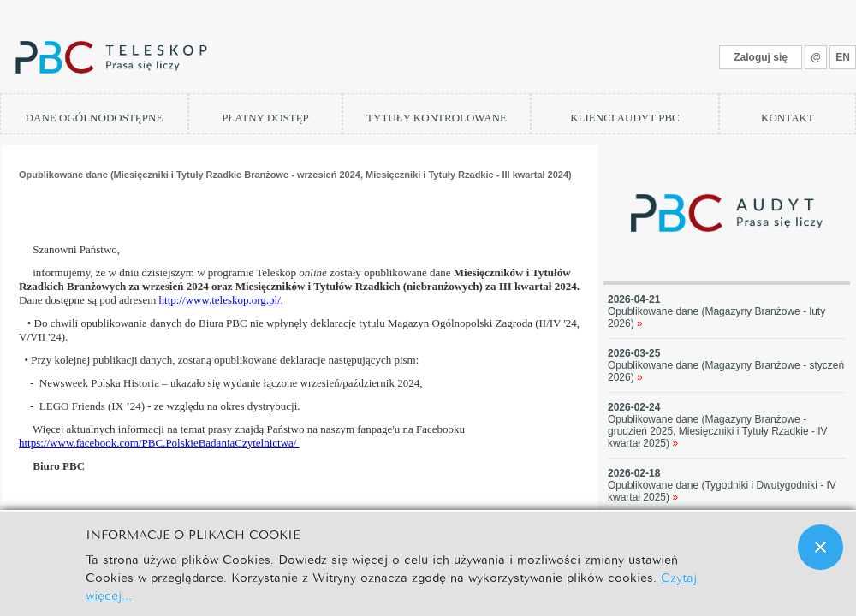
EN (843, 57)
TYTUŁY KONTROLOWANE (437, 118)
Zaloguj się (761, 57)
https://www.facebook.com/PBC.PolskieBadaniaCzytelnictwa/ (159, 443)
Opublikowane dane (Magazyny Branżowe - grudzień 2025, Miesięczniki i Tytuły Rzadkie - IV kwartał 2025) (718, 431)
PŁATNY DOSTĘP (265, 118)
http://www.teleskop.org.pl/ (220, 300)
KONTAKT (788, 118)
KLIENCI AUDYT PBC (625, 118)
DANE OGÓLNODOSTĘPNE (95, 118)
